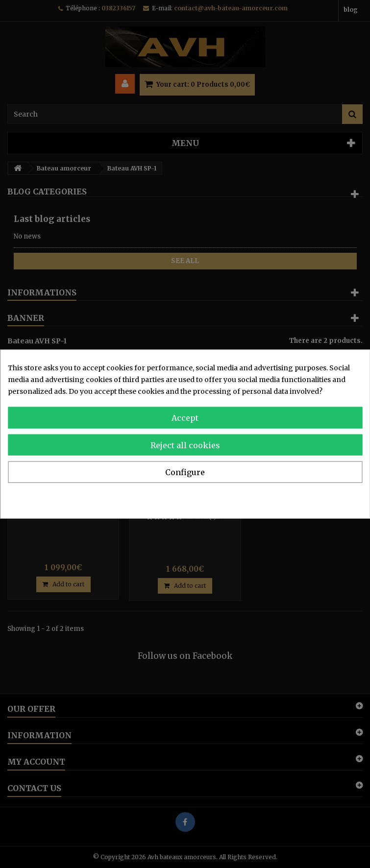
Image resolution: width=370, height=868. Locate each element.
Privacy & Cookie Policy (322, 497)
